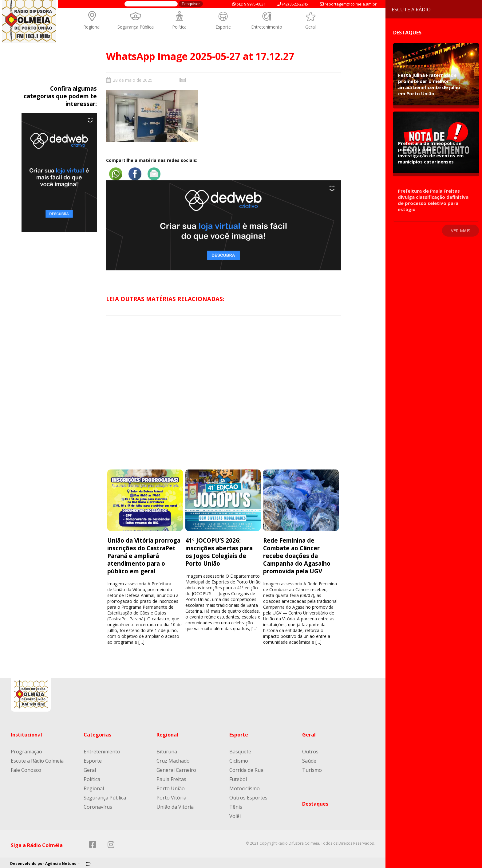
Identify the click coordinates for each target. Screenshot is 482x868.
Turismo (312, 768)
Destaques (315, 802)
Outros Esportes (248, 796)
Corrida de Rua (246, 768)
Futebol (238, 777)
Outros (310, 750)
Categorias (97, 733)
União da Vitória (175, 805)
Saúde (309, 759)
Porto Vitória (171, 796)
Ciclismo (239, 759)
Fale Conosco (26, 768)
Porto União (171, 787)
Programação (26, 750)
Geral (310, 27)
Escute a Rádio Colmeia (37, 759)
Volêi (235, 814)
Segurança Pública (136, 27)
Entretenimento (267, 27)
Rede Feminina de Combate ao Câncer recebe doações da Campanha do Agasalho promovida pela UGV (297, 554)
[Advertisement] (224, 396)
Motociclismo (245, 787)
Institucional (26, 733)
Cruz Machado (173, 759)
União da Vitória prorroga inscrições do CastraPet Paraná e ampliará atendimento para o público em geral (144, 554)
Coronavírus (98, 805)
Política (179, 27)
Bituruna (167, 750)
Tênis (236, 805)
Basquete (240, 750)
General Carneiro (176, 768)
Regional (92, 27)
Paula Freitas (171, 777)
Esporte (223, 27)
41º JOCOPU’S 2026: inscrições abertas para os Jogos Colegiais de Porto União (219, 550)
